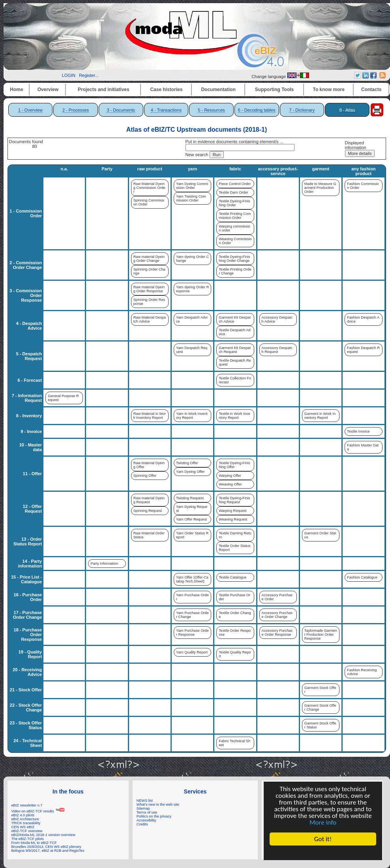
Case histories (166, 90)
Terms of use (147, 812)
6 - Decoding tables (257, 110)
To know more (329, 90)
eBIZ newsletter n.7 (27, 805)
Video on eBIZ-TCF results (38, 811)
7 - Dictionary (302, 110)
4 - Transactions (166, 110)
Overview (48, 90)
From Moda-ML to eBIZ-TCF (34, 843)
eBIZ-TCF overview (27, 831)
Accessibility (146, 820)
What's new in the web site (158, 805)
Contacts (371, 90)
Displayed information (356, 145)
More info (323, 822)
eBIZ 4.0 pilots (23, 815)
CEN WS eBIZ (23, 827)
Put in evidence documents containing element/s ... (234, 142)
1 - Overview (30, 110)
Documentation (218, 90)
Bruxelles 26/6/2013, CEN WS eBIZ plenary (46, 847)
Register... (89, 75)
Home (16, 90)
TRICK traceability (26, 823)
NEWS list (145, 801)
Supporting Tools (274, 90)
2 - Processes (76, 110)
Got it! (323, 839)
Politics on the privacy (154, 816)
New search (197, 155)
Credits (142, 824)
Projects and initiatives (104, 90)
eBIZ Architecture (25, 819)
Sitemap (143, 808)
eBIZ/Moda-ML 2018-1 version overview (43, 835)
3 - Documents (121, 110)
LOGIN (69, 75)
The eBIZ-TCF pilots (28, 839)
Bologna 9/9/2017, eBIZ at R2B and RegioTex (48, 851)
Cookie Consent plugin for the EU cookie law (323, 853)
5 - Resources (211, 110)
